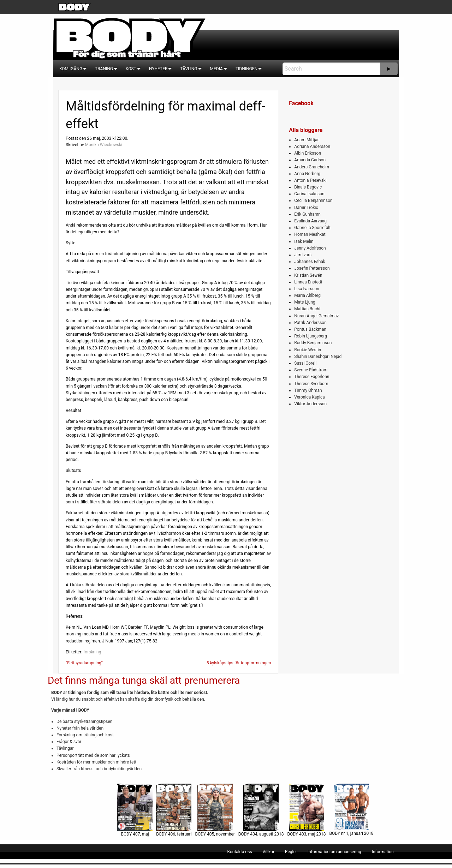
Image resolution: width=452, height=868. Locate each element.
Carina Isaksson (309, 194)
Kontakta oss (240, 852)
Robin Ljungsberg (311, 336)
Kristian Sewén (308, 275)
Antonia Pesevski (310, 180)
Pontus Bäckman (310, 329)
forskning (92, 652)
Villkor (269, 852)
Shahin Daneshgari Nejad (318, 357)
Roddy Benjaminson (313, 343)
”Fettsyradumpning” (84, 663)
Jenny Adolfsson (310, 248)
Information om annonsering (334, 852)
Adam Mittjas (307, 140)
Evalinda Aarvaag (310, 221)
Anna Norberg (307, 174)
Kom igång (71, 69)
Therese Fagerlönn (312, 377)
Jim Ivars (303, 255)
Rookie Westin (308, 350)
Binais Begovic (308, 187)
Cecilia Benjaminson (313, 200)
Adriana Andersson (312, 146)
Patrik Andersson (310, 323)
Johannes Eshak (310, 262)
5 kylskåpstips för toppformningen (239, 663)
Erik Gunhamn (307, 214)
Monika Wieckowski (103, 145)
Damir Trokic (306, 208)
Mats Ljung (305, 302)
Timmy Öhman (308, 390)
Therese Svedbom (311, 384)
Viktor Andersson (310, 404)
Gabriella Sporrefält (312, 228)
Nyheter (158, 69)
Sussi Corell (305, 363)
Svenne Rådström (311, 370)
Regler (291, 852)
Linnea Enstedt (308, 282)
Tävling (189, 69)
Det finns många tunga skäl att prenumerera (144, 680)
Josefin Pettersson (312, 268)
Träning (104, 69)
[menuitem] (71, 69)
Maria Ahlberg (307, 295)
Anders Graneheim (312, 167)
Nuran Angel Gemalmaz (316, 316)
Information (383, 852)
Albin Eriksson (308, 153)
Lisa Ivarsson (307, 289)
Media (216, 69)
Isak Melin (304, 241)
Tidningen (246, 69)
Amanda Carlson (310, 160)
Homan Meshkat (310, 234)
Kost (131, 69)
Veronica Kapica (309, 397)
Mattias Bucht (307, 309)
